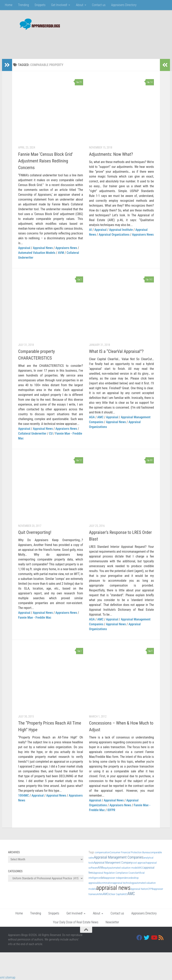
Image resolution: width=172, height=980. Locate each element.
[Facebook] (139, 938)
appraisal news (113, 888)
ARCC (141, 868)
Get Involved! (59, 5)
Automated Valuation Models (37, 253)
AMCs (106, 894)
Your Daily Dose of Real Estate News (76, 922)
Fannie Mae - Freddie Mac (35, 618)
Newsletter (112, 922)
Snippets (40, 5)
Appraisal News (43, 248)
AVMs (100, 894)
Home (9, 5)
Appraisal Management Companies (119, 857)
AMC (101, 417)
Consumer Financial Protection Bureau (130, 852)
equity (106, 868)
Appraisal (24, 248)
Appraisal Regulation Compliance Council (115, 873)
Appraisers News (66, 248)
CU (51, 434)
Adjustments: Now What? (111, 154)
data (103, 878)
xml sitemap (8, 977)
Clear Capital (116, 894)
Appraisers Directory (124, 5)
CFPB (150, 889)
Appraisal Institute (121, 230)
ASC (125, 894)
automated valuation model (124, 868)
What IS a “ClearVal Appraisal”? (116, 351)
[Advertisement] (91, 42)
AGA (92, 417)
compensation (102, 852)
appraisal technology (124, 883)
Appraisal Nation (139, 889)
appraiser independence (118, 878)
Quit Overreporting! (35, 532)
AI (91, 230)
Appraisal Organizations (114, 235)
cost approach (140, 863)
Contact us (99, 5)
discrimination (105, 883)
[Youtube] (154, 938)
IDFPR (111, 810)
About (80, 5)
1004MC (23, 795)
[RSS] (161, 938)
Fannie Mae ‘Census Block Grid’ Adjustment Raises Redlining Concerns (46, 161)
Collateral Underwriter (32, 434)
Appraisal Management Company (113, 863)
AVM (61, 253)
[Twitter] (147, 938)
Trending (23, 5)
